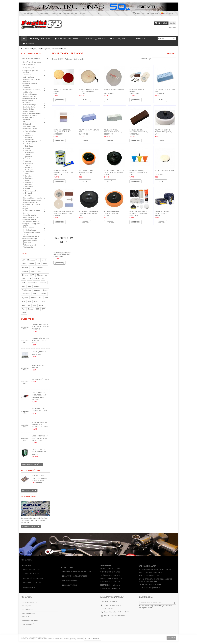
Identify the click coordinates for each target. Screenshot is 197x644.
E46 (47, 298)
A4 (46, 275)
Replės (26, 209)
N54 (23, 301)
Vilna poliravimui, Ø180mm (114, 89)
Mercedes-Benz (33, 260)
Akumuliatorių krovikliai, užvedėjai (32, 80)
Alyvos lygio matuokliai (29, 136)
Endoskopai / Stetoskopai (29, 145)
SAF (43, 309)
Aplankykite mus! (28, 497)
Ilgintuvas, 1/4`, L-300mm (40, 379)
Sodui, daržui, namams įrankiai (32, 212)
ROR (35, 294)
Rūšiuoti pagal (146, 59)
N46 (29, 286)
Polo (24, 309)
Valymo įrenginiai (30, 245)
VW (23, 260)
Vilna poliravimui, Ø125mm (165, 171)
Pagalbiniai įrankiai (30, 128)
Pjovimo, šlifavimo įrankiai (33, 198)
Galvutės (27, 103)
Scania (40, 267)
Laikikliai (28, 159)
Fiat (29, 279)
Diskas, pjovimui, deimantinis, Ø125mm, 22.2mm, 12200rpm (39, 478)
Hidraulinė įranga (30, 105)
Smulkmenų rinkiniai (29, 179)
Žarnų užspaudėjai (31, 191)
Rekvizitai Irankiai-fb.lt (30, 620)
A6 (43, 279)
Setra (24, 313)
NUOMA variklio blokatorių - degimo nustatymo (32, 63)
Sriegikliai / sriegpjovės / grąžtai (32, 225)
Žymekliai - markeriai (29, 194)
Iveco (45, 290)
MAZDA (37, 286)
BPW (32, 275)
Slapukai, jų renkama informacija (77, 572)
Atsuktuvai (27, 88)
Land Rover (33, 283)
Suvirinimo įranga (30, 230)
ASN (41, 305)
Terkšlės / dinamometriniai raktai (31, 235)
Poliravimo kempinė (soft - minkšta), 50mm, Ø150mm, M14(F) (114, 173)
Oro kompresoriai (30, 126)
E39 (37, 309)
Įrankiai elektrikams (30, 107)
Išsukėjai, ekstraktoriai (29, 151)
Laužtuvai (27, 120)
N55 (29, 301)
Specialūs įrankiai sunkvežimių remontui (31, 220)
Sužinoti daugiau (92, 639)
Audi (44, 260)
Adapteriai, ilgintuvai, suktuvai (31, 72)
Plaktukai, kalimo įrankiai (32, 200)
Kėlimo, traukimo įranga (32, 113)
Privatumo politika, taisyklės (75, 576)
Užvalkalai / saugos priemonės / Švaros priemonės (30, 241)
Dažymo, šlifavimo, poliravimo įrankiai (30, 95)
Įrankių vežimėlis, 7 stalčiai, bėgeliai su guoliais (39, 452)
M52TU (36, 301)
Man (23, 279)
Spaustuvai (29, 182)
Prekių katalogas (28, 68)
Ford (39, 264)
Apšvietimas (29, 140)
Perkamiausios (27, 609)
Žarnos (27, 189)
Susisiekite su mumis (32, 583)
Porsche (43, 283)
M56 (43, 301)
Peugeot (25, 271)
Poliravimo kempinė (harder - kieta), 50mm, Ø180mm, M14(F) (163, 132)
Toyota (36, 279)
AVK (23, 283)
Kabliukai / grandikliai (29, 156)
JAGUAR (43, 294)
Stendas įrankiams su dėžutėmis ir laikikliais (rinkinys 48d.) (40, 327)
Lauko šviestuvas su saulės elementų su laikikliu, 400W (40, 438)
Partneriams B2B (42, 13)
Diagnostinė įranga (30, 98)
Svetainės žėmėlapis (71, 581)
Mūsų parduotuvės (29, 613)
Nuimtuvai (27, 124)
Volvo (33, 271)
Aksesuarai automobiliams (29, 76)
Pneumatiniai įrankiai (31, 202)
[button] (94, 39)
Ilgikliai (27, 148)
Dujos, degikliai (29, 101)
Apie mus (25, 617)
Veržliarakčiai (28, 247)
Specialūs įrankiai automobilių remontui (31, 216)
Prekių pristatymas (70, 13)
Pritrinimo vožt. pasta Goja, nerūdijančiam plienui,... (62, 132)
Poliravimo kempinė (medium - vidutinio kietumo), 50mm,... (86, 173)
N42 (23, 286)
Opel (33, 267)
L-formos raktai (29, 118)
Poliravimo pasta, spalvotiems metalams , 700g (139, 132)
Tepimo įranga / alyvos (31, 232)
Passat (34, 298)
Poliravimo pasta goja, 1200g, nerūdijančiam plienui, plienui (62, 254)
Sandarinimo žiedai (29, 173)
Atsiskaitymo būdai (31, 574)
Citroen (25, 275)
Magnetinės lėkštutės (29, 164)
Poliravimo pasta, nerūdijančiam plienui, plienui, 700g (113, 132)
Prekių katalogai (28, 13)
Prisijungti (172, 27)
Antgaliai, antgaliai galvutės (30, 84)
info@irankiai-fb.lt (119, 616)
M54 (23, 305)
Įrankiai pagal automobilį (31, 58)
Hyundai (25, 298)
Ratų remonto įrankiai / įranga (32, 205)
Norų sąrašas (139, 13)
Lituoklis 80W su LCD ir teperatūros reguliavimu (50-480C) (40, 425)
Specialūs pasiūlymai (30, 470)
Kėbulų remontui (29, 111)
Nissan (40, 275)
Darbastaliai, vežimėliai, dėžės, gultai (32, 91)
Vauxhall (37, 290)
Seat (45, 264)
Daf (40, 271)
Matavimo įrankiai (30, 122)
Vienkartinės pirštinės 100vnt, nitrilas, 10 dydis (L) (40, 340)
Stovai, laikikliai (29, 228)
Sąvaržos (28, 176)
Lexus (31, 309)
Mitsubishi (26, 294)
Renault (25, 267)
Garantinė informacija (33, 578)
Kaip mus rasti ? (30, 587)
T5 (29, 305)
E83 (41, 298)
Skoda (31, 264)
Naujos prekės (27, 319)
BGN (34, 305)
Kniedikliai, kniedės (30, 115)
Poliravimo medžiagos (29, 168)
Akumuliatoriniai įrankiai (31, 132)
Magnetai (28, 161)
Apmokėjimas (56, 13)
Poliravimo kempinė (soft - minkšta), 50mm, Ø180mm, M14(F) (89, 213)
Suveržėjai (29, 184)
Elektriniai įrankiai (31, 142)
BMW (24, 264)
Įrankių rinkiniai (29, 109)
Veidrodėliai (29, 187)
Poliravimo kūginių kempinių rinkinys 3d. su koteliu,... (139, 173)
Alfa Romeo (26, 290)
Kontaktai (83, 13)
